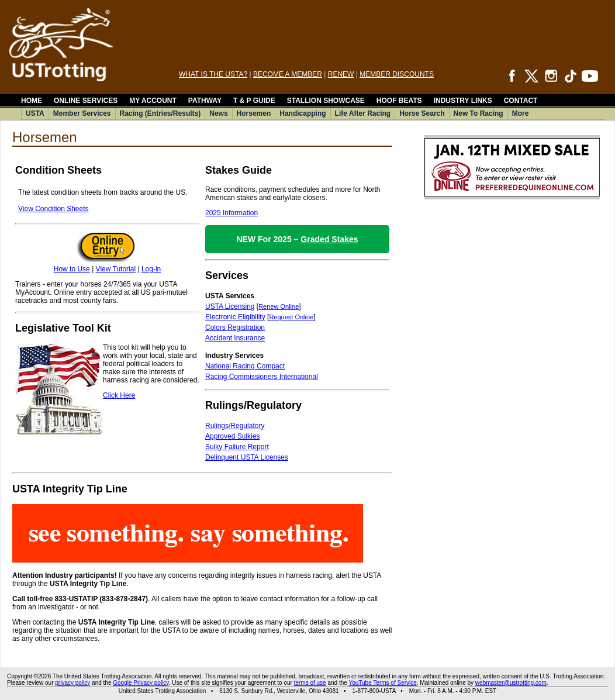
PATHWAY (205, 101)
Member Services (82, 113)
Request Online (291, 317)
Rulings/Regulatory (235, 426)
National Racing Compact (245, 366)
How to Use (72, 269)
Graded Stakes (329, 239)
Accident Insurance (235, 338)
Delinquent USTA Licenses (247, 457)
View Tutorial (116, 269)
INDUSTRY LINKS (463, 101)
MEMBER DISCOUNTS (397, 74)
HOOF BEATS (399, 101)
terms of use (310, 683)
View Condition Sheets (53, 209)
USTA (35, 113)
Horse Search (422, 113)
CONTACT (521, 101)
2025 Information (232, 213)
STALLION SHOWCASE (326, 101)
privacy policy (72, 683)
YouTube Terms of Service (382, 683)
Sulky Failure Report (237, 447)
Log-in (151, 269)
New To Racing (478, 113)
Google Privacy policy (141, 683)
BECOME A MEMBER (288, 74)
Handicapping (303, 113)
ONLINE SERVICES (86, 101)
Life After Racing (363, 113)
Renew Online (279, 306)
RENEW (341, 74)
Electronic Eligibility (235, 317)
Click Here (119, 395)
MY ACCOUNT (153, 101)
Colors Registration (235, 327)
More (521, 113)
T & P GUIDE (254, 101)
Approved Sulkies (232, 436)
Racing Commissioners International (262, 377)
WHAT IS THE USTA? (213, 74)
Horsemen (254, 113)
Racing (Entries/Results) (160, 113)
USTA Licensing (230, 306)
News (218, 113)
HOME (32, 101)
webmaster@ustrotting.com (511, 683)
